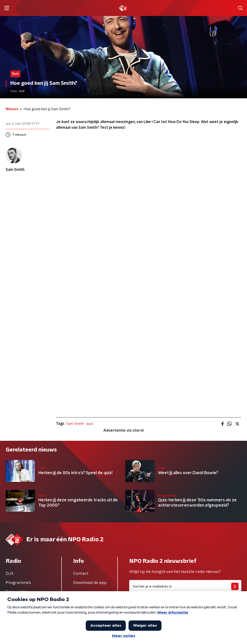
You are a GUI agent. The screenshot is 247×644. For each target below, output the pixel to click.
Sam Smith (75, 424)
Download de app (90, 583)
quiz (90, 424)
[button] (7, 8)
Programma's (18, 583)
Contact (81, 574)
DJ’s (10, 574)
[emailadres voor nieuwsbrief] (185, 586)
